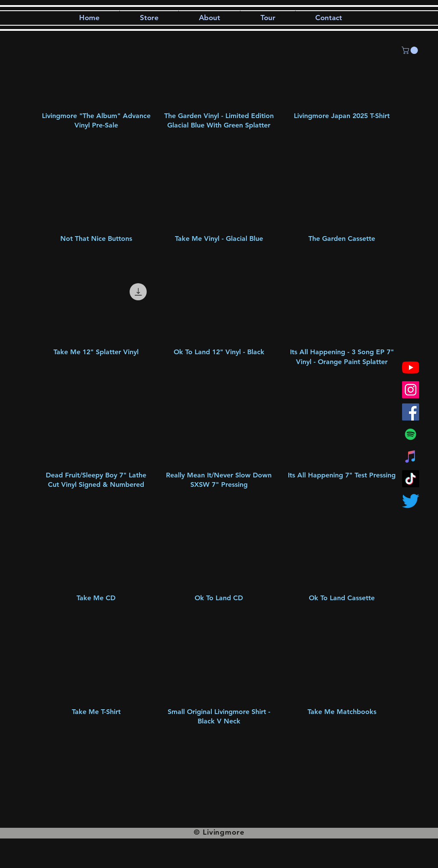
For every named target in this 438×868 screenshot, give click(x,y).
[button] (411, 50)
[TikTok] (411, 479)
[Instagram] (411, 390)
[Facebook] (411, 412)
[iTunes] (411, 456)
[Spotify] (411, 434)
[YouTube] (411, 367)
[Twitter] (411, 501)
